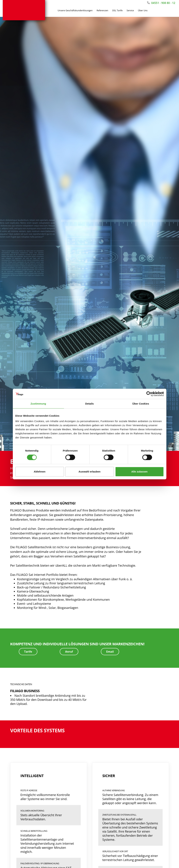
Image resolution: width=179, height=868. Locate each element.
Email (110, 653)
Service (130, 11)
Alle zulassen (139, 472)
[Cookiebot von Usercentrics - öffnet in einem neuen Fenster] (149, 394)
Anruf (69, 653)
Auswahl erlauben (89, 472)
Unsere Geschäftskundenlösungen (75, 11)
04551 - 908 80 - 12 (161, 3)
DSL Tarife (117, 11)
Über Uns (143, 11)
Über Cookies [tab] (141, 404)
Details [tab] (90, 404)
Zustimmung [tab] (38, 404)
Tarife (28, 653)
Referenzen (102, 11)
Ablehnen (40, 472)
